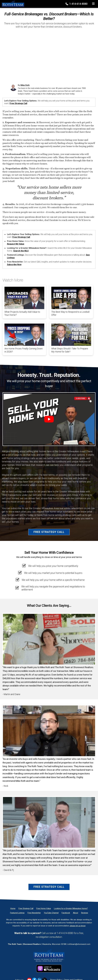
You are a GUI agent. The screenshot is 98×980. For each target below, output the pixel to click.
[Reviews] (85, 913)
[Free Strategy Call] (26, 908)
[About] (76, 913)
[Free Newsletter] (34, 913)
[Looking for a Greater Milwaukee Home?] (71, 908)
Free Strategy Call (18, 103)
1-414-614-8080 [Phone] (77, 4)
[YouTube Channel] (51, 913)
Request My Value (16, 244)
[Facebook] (66, 913)
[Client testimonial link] (49, 639)
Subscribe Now (14, 265)
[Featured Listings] (17, 913)
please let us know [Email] (78, 926)
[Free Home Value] (44, 908)
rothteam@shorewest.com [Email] (79, 944)
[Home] (12, 4)
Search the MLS (21, 251)
